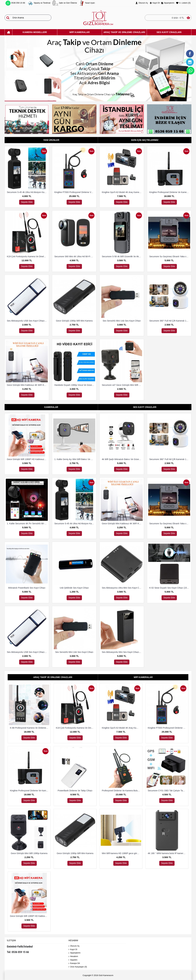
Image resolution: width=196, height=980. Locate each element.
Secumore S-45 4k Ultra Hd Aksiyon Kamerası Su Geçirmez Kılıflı (27, 192)
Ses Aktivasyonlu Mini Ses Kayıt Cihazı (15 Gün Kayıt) (122, 652)
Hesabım (73, 956)
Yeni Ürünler (51, 140)
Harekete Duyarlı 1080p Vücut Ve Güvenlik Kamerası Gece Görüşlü (75, 385)
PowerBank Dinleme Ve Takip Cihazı (75, 791)
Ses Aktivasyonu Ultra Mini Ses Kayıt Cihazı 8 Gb (122, 588)
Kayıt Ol (73, 950)
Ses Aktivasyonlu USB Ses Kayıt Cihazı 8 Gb (27, 321)
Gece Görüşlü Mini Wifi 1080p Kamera (29, 853)
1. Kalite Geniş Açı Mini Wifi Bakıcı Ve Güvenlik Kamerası (75, 459)
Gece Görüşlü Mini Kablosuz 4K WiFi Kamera (27, 385)
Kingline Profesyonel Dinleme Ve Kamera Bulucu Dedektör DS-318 (170, 192)
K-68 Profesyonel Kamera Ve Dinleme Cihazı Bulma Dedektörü (30, 728)
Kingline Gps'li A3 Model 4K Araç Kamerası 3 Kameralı (122, 192)
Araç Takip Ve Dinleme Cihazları (53, 677)
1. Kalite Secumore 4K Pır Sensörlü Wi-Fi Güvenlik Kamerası (27, 524)
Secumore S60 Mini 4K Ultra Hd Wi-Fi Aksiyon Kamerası (75, 256)
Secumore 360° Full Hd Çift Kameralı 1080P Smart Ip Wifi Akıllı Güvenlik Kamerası (170, 321)
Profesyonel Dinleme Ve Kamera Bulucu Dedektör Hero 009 (122, 791)
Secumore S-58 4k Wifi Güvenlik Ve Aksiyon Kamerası (122, 256)
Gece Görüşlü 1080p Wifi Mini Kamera (74, 321)
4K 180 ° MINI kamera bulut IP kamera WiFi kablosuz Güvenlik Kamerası (167, 853)
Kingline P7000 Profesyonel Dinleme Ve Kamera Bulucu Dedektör (75, 192)
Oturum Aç (74, 946)
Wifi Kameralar (143, 677)
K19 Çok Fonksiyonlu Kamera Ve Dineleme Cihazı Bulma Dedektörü (27, 256)
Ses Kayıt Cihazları (145, 407)
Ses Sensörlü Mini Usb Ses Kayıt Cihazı (122, 321)
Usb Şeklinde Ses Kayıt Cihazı (74, 588)
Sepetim (73, 960)
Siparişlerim (74, 953)
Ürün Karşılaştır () (78, 967)
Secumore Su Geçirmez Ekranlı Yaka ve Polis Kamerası (170, 256)
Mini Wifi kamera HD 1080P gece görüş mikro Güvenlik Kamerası (122, 853)
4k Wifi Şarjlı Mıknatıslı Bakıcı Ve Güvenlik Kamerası (122, 459)
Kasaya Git (74, 963)
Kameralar (51, 407)
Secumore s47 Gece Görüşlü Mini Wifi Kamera (122, 385)
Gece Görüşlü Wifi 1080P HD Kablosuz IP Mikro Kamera (27, 459)
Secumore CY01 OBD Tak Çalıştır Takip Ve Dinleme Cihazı (167, 791)
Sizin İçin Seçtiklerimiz (145, 140)
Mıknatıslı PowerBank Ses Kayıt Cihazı (27, 588)
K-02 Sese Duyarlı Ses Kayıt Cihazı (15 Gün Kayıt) (170, 588)
